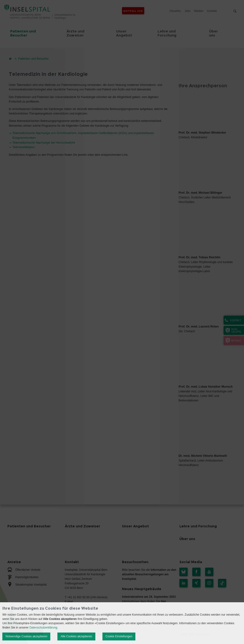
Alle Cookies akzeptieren (76, 636)
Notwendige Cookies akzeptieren (26, 636)
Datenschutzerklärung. (44, 628)
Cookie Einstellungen (119, 636)
